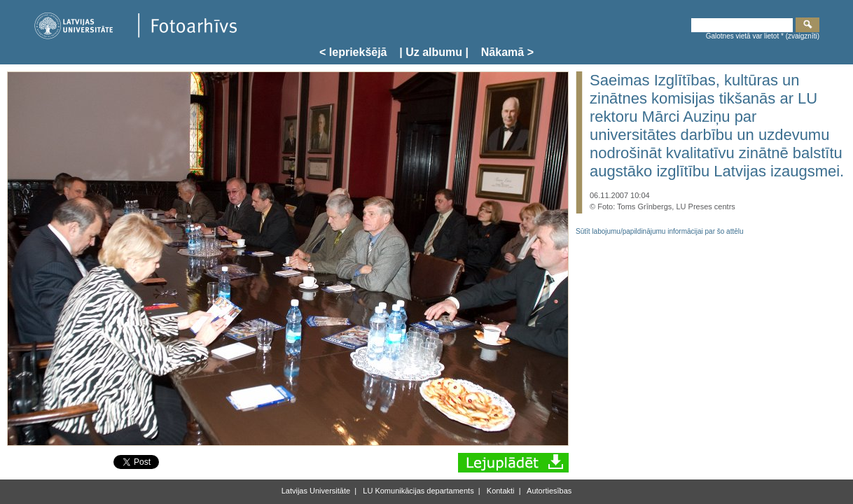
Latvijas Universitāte (316, 491)
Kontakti (500, 491)
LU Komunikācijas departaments (417, 491)
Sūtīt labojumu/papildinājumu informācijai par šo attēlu (660, 231)
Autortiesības (549, 491)
